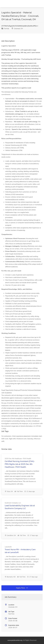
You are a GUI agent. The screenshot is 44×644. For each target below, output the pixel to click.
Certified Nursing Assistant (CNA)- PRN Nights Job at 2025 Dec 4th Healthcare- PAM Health (20, 464)
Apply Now (22, 588)
